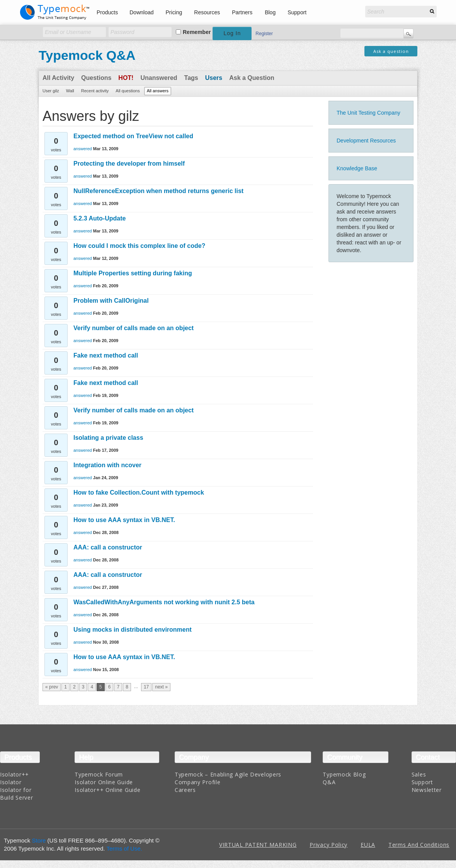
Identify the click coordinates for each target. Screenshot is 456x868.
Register (264, 34)
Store (39, 840)
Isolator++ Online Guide (107, 790)
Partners (242, 12)
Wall (70, 91)
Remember (197, 32)
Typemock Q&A (87, 55)
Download (141, 12)
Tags (191, 78)
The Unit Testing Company (368, 113)
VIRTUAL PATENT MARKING (258, 845)
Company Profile (198, 782)
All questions (128, 91)
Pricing (174, 12)
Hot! (126, 78)
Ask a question (391, 51)
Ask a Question (252, 78)
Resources (207, 12)
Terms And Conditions (419, 845)
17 (146, 687)
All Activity (58, 78)
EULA (368, 845)
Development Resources (366, 141)
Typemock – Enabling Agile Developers (228, 774)
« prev (52, 687)
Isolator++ (14, 774)
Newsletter (427, 790)
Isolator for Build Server (16, 794)
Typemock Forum (99, 774)
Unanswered (159, 78)
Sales (419, 774)
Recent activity (95, 91)
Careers (185, 790)
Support (297, 12)
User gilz (51, 91)
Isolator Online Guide (104, 782)
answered (83, 149)
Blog (270, 12)
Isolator (11, 782)
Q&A (329, 782)
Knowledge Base (357, 168)
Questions (96, 78)
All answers (158, 91)
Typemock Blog (344, 774)
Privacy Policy (328, 845)
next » (161, 687)
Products (107, 12)
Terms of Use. (124, 849)
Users (214, 78)
